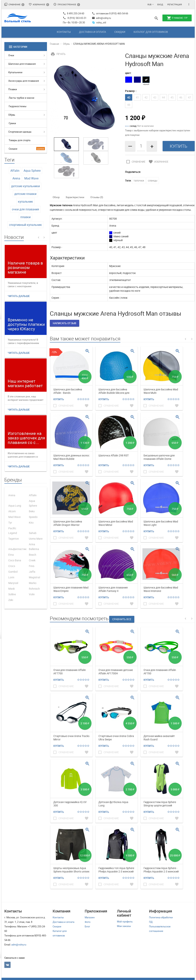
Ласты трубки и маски (22, 98)
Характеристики (75, 197)
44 (163, 97)
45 (172, 97)
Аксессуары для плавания (24, 81)
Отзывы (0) (97, 197)
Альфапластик (17, 549)
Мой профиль (125, 922)
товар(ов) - (177, 18)
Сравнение (14, 4)
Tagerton (14, 539)
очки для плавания (25, 209)
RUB (149, 4)
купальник (25, 202)
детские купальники (25, 186)
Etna (11, 555)
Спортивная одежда (20, 132)
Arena (16, 178)
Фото (88, 922)
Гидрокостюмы (18, 106)
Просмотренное (67, 4)
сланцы (153, 180)
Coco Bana (15, 560)
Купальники (15, 72)
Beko (32, 511)
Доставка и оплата (93, 32)
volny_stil (99, 22)
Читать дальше (19, 296)
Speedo (33, 517)
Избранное (39, 4)
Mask (12, 589)
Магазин (90, 917)
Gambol (13, 572)
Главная (54, 44)
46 (181, 97)
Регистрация (175, 4)
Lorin (11, 577)
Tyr (10, 523)
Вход (160, 4)
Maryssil (13, 583)
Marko (33, 583)
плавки (25, 217)
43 (155, 97)
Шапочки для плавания (22, 64)
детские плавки (25, 194)
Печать (58, 54)
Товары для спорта (20, 140)
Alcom (12, 511)
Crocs (12, 566)
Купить (59, 399)
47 (189, 97)
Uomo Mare (36, 539)
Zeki (11, 600)
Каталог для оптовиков (151, 32)
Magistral (34, 577)
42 (146, 97)
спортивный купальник (25, 225)
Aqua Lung (15, 506)
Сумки (12, 123)
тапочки (139, 180)
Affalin (15, 171)
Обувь (12, 115)
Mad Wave (31, 178)
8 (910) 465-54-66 (118, 13)
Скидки (120, 32)
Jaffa (32, 572)
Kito (31, 523)
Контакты (64, 32)
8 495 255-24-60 (73, 13)
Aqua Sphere (32, 171)
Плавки (13, 89)
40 (129, 97)
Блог (87, 926)
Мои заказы (124, 926)
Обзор (56, 197)
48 (129, 105)
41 (137, 97)
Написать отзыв (65, 323)
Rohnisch (34, 589)
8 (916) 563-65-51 (77, 18)
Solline (12, 594)
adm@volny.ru (101, 18)
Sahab (33, 533)
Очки (11, 55)
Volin (32, 594)
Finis (32, 566)
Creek (32, 560)
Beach (33, 555)
